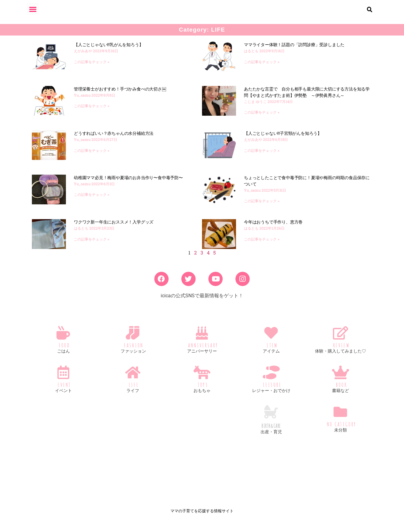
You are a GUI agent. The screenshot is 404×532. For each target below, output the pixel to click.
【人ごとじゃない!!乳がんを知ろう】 (109, 49)
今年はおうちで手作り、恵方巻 (273, 227)
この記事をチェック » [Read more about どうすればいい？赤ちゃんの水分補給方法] (92, 155)
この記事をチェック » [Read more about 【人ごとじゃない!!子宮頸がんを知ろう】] (262, 155)
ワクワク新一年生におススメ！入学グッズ (114, 227)
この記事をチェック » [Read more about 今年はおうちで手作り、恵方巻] (262, 244)
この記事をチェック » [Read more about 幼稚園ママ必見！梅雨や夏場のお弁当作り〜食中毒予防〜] (92, 199)
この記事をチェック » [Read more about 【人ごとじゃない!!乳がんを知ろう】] (92, 67)
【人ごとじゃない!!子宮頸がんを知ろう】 (283, 138)
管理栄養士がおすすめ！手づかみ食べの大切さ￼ (120, 94)
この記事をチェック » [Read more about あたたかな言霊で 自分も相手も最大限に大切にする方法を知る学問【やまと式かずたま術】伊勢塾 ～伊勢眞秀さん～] (262, 117)
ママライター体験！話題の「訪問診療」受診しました (294, 49)
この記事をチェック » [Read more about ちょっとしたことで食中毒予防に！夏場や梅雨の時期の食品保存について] (262, 206)
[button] (33, 9)
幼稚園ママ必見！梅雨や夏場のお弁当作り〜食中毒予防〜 (128, 182)
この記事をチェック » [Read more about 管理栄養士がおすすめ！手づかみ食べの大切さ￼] (92, 111)
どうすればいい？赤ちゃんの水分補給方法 (114, 138)
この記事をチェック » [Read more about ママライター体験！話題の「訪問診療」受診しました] (262, 67)
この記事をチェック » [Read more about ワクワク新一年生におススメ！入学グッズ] (92, 244)
